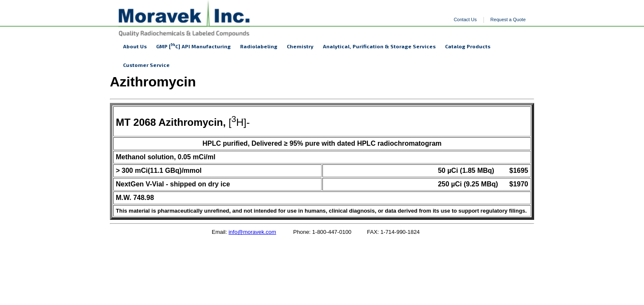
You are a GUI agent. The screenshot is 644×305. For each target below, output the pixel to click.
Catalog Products (468, 46)
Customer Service (146, 65)
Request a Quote (508, 19)
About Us (135, 46)
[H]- (183, 122)
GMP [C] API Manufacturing (193, 46)
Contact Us (465, 19)
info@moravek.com (252, 232)
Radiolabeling (259, 46)
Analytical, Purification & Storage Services (379, 46)
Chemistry (300, 46)
